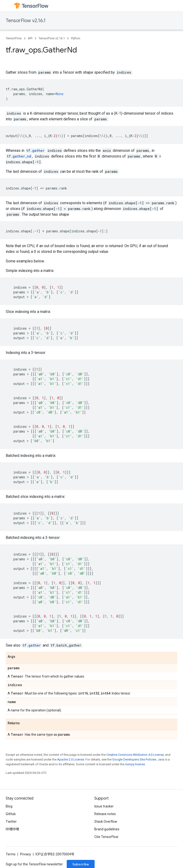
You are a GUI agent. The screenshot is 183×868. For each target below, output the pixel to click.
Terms (11, 854)
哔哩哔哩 (12, 829)
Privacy (25, 854)
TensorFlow (14, 38)
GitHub (11, 814)
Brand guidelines (107, 829)
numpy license (135, 764)
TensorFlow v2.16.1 (26, 21)
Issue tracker (104, 806)
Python (76, 38)
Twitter (11, 822)
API (30, 38)
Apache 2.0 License (71, 759)
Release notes (105, 814)
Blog (9, 806)
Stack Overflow (106, 822)
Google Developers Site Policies (134, 759)
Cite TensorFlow (106, 837)
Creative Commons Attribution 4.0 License (135, 755)
